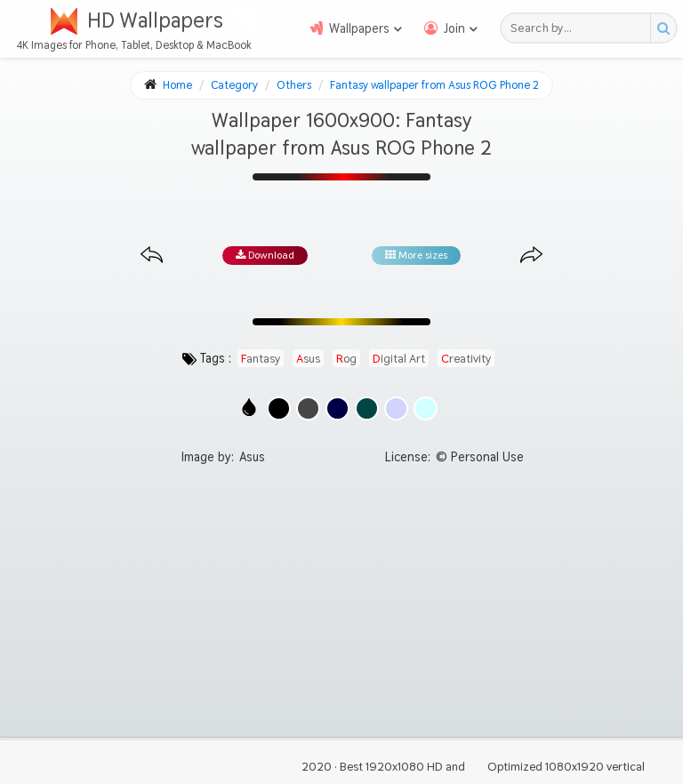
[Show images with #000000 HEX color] (279, 408)
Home (177, 85)
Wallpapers (359, 28)
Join (454, 28)
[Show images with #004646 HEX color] (367, 408)
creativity (466, 358)
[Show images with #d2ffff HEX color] (426, 408)
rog (346, 358)
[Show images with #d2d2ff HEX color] (396, 408)
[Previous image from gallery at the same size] (152, 256)
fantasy (261, 358)
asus (308, 358)
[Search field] (580, 28)
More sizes (416, 255)
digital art (399, 358)
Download (265, 255)
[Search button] (663, 28)
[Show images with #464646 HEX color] (308, 408)
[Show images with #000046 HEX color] (337, 408)
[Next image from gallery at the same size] (531, 256)
